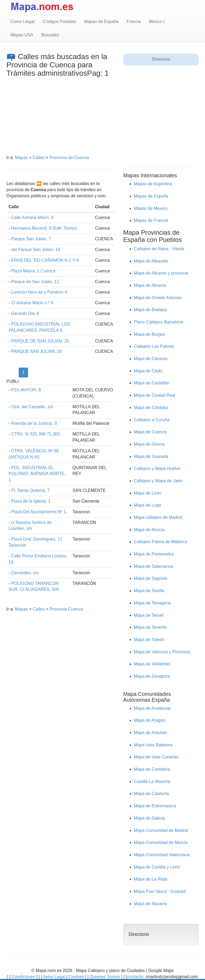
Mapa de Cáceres (151, 359)
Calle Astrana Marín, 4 (32, 217)
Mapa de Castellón (152, 383)
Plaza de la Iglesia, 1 (31, 501)
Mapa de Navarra (151, 904)
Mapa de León (148, 493)
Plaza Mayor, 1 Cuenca (33, 271)
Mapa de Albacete (151, 261)
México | (157, 22)
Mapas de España (101, 22)
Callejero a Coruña (152, 420)
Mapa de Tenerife (150, 627)
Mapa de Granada (151, 456)
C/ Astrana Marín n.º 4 (32, 303)
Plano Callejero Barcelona (159, 322)
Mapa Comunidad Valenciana (162, 855)
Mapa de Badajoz (151, 310)
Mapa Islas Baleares (153, 745)
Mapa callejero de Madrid (158, 517)
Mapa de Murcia (149, 530)
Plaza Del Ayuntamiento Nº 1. (39, 512)
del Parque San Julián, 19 (36, 250)
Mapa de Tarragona (152, 603)
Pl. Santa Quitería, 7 (30, 490)
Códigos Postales (60, 22)
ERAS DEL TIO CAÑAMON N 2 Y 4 (45, 260)
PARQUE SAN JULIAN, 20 (37, 351)
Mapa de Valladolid (152, 664)
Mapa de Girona (149, 444)
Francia (134, 22)
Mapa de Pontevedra (154, 554)
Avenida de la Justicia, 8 (34, 423)
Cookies (77, 977)
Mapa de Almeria (150, 285)
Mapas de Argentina (153, 184)
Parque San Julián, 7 (31, 239)
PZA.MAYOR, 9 (26, 390)
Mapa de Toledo (149, 640)
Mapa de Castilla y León (157, 867)
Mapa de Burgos (150, 334)
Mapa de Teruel (149, 615)
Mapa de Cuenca (150, 432)
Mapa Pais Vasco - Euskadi (160, 891)
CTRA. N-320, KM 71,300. (36, 434)
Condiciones (23, 977)
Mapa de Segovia (151, 578)
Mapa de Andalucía (152, 708)
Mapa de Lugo (148, 505)
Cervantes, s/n (25, 573)
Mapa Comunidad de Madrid (161, 830)
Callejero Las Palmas (154, 346)
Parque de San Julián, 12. (36, 282)
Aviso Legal (54, 977)
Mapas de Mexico (151, 208)
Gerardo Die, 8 (25, 313)
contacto (135, 977)
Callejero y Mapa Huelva (157, 468)
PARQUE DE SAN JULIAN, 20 (40, 341)
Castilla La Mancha (152, 782)
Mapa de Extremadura (155, 806)
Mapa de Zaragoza (152, 676)
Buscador (50, 35)
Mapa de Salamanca (154, 566)
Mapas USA (22, 35)
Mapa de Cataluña (151, 794)
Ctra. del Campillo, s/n (32, 407)
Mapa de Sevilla (149, 591)
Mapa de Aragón (150, 720)
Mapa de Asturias (151, 733)
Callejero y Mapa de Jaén (158, 481)
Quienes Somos (105, 977)
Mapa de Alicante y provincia (161, 273)
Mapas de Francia (151, 220)
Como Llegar (23, 22)
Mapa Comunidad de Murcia (161, 842)
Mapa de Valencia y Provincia (162, 652)
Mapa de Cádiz (148, 371)
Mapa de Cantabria (152, 769)
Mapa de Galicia (149, 818)
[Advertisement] (61, 117)
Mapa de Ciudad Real (155, 395)
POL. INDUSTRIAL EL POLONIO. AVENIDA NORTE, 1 (37, 474)
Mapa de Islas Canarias (156, 757)
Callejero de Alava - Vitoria (159, 249)
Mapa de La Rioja (151, 879)
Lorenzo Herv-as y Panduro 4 (39, 292)
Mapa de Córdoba (151, 408)
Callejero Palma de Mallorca (161, 542)
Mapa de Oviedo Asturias (158, 298)
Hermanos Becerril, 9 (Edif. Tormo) (44, 228)
